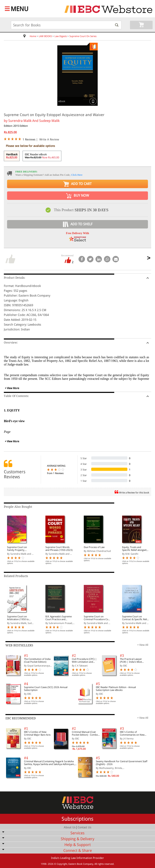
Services (77, 833)
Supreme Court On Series (83, 36)
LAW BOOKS (45, 36)
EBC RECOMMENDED (21, 718)
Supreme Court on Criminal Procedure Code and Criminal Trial (97, 618)
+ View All (143, 645)
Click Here (77, 175)
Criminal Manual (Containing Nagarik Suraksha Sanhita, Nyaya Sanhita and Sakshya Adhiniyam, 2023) (49, 763)
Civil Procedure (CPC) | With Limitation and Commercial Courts (84, 660)
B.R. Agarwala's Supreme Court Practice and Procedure (59, 618)
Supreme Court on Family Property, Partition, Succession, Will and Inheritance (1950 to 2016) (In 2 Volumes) (18, 549)
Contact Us (84, 827)
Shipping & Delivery (77, 839)
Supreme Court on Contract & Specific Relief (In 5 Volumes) (136, 618)
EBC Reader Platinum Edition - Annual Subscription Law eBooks (116, 689)
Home (33, 36)
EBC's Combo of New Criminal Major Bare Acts (37, 733)
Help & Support (77, 845)
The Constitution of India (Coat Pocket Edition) (37, 660)
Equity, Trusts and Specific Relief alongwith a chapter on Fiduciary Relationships (135, 549)
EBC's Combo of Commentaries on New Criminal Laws (132, 733)
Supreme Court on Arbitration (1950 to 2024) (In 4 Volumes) (18, 618)
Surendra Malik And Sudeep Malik (34, 121)
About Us (70, 827)
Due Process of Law (94, 547)
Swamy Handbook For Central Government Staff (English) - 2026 (122, 763)
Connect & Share (78, 851)
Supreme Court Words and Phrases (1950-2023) (59, 549)
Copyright (62, 864)
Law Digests (61, 36)
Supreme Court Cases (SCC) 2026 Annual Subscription (46, 689)
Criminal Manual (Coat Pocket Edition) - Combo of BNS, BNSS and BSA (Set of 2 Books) (86, 733)
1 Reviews (29, 139)
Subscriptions (77, 819)
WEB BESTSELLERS (19, 645)
